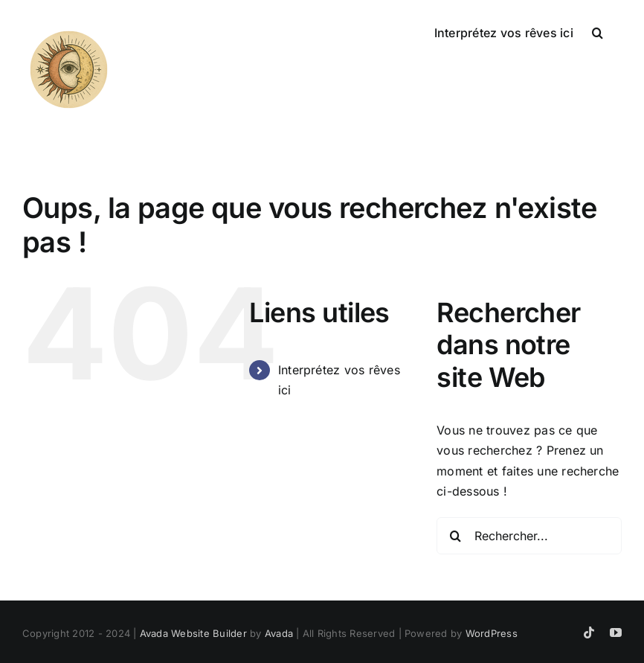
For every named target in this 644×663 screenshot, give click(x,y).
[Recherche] (455, 536)
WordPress (492, 633)
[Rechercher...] (529, 536)
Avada (279, 633)
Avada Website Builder (193, 633)
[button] (598, 31)
